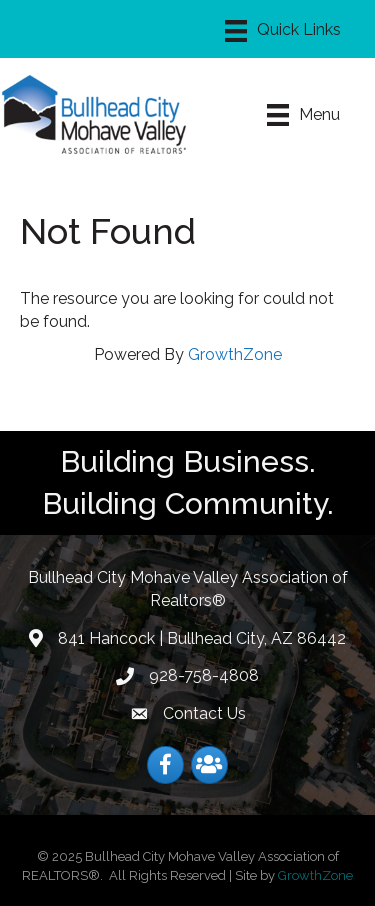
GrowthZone (235, 354)
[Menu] (283, 31)
